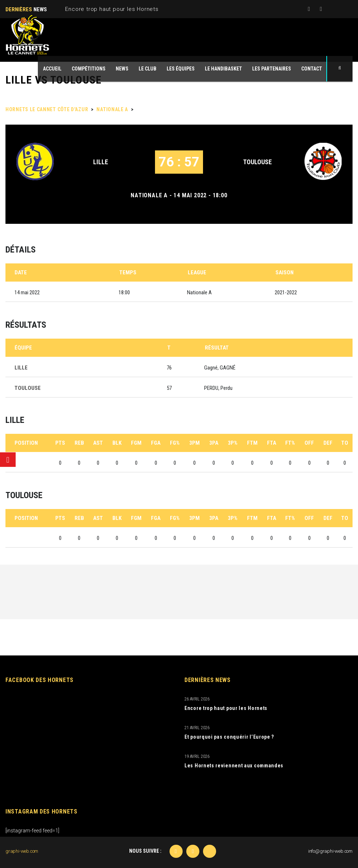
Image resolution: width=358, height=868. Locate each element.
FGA (156, 443)
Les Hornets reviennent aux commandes (234, 766)
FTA (272, 443)
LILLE (101, 162)
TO (345, 443)
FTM (252, 443)
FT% (290, 443)
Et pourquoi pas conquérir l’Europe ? (229, 737)
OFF (309, 443)
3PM (194, 443)
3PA (214, 443)
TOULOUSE (257, 162)
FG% (175, 443)
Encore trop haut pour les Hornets (112, 9)
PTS (60, 443)
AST (98, 443)
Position (26, 443)
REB (79, 443)
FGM (136, 443)
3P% (233, 443)
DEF (328, 443)
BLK (117, 443)
